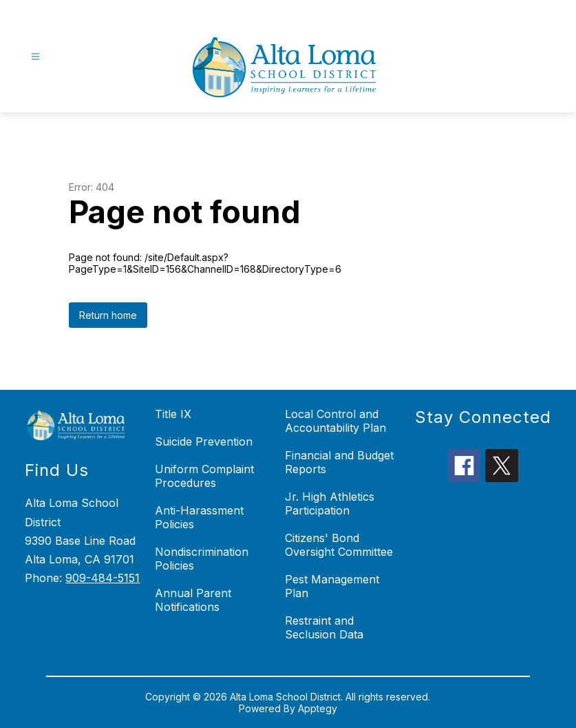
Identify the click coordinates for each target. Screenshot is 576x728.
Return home (108, 315)
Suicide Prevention (204, 441)
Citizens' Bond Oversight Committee (339, 545)
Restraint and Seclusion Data (324, 627)
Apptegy (318, 708)
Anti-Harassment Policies (199, 517)
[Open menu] (35, 57)
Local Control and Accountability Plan (335, 421)
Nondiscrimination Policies (202, 559)
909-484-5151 (103, 578)
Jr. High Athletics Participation (330, 503)
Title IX (173, 414)
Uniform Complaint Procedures (204, 476)
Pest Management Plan (332, 586)
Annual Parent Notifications (193, 600)
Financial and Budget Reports (339, 462)
